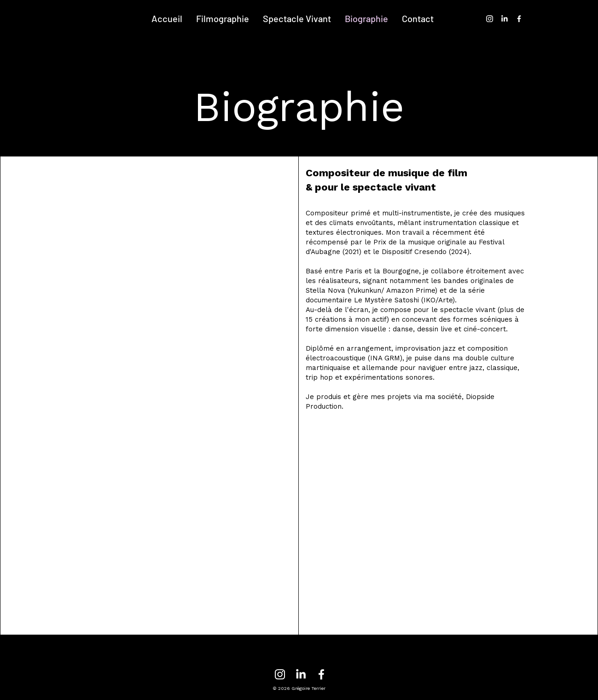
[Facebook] (519, 19)
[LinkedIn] (504, 19)
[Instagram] (490, 19)
